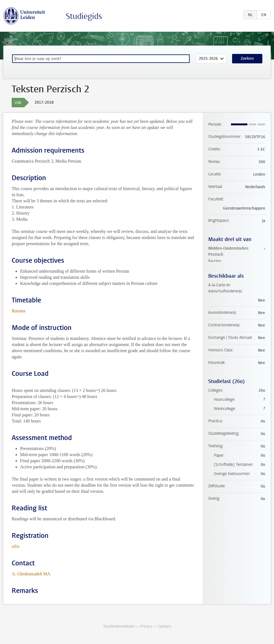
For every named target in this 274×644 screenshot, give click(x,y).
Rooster (19, 311)
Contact (164, 626)
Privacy (146, 626)
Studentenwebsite (119, 626)
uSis (16, 546)
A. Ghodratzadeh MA (31, 574)
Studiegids (84, 16)
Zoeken (247, 59)
